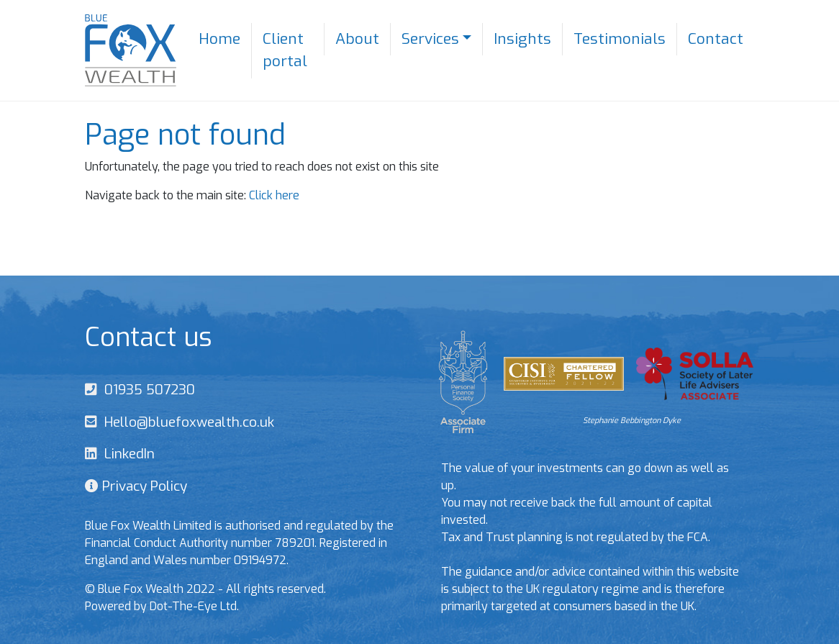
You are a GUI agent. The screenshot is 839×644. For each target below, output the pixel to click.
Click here (274, 195)
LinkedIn (126, 454)
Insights (522, 39)
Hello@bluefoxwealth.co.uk (186, 422)
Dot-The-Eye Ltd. (194, 606)
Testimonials (620, 39)
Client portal (285, 50)
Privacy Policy (143, 486)
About (357, 39)
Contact (716, 39)
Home (219, 39)
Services (430, 39)
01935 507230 (146, 390)
